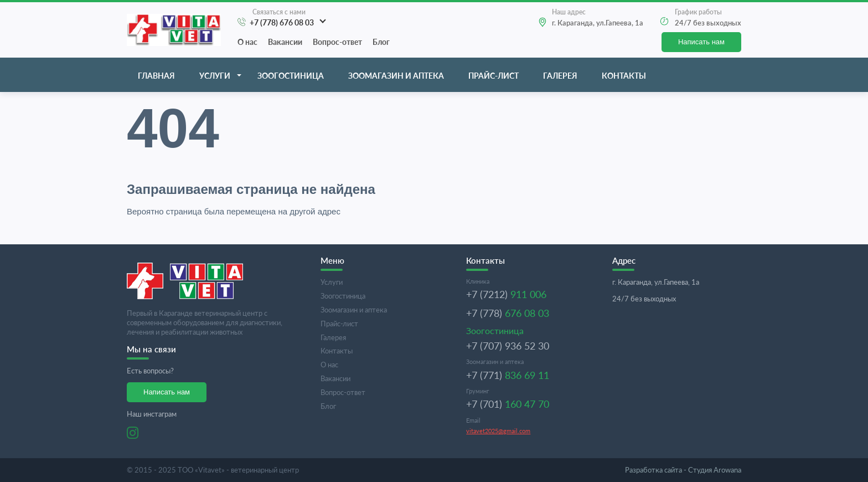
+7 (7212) (506, 294)
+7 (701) (508, 404)
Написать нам (701, 42)
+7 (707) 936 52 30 (508, 346)
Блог (381, 42)
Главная (156, 76)
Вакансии (285, 42)
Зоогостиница (291, 76)
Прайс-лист (494, 76)
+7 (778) (508, 313)
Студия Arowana (683, 470)
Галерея (560, 76)
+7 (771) (508, 375)
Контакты (624, 76)
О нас (247, 42)
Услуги (215, 76)
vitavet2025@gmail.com (498, 431)
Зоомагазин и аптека (396, 76)
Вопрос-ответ (337, 42)
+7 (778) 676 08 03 (282, 22)
